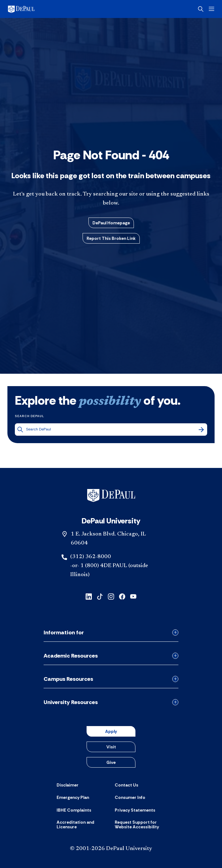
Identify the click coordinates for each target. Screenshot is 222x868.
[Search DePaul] (112, 429)
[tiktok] (100, 596)
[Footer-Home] (111, 496)
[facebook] (122, 596)
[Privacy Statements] (135, 810)
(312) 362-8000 (91, 557)
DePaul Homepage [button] (111, 223)
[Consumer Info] (130, 797)
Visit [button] (111, 747)
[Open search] (201, 9)
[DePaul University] (31, 9)
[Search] (201, 430)
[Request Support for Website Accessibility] (140, 825)
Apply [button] (111, 731)
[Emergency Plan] (73, 797)
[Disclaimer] (68, 785)
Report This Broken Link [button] (111, 238)
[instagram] (111, 596)
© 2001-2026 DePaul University (111, 849)
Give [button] (111, 762)
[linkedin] (89, 596)
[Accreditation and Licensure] (82, 825)
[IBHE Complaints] (74, 810)
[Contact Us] (126, 785)
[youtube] (133, 596)
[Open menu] (211, 9)
